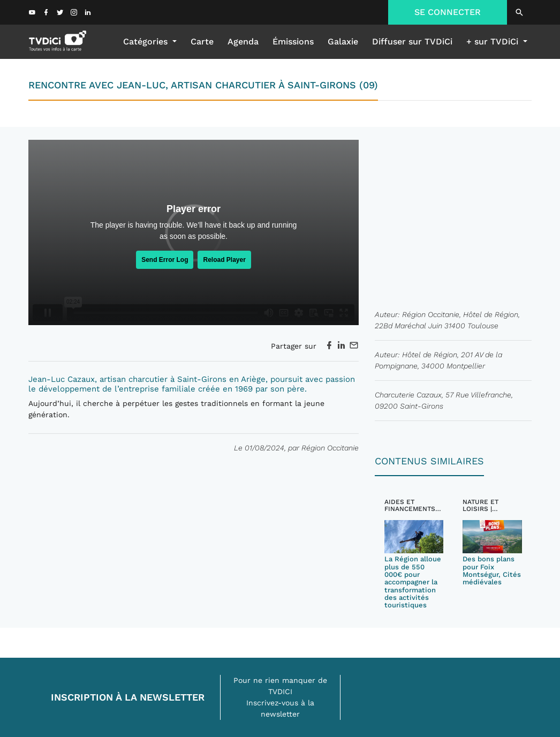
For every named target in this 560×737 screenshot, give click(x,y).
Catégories (147, 42)
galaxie (343, 42)
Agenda (243, 42)
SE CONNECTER (448, 12)
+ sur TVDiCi (494, 42)
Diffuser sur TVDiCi (412, 42)
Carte (202, 42)
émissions (293, 42)
